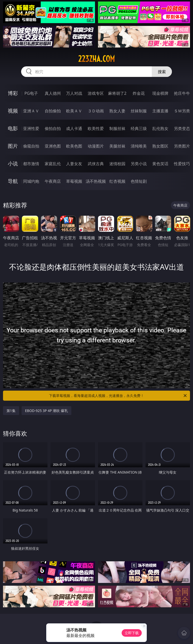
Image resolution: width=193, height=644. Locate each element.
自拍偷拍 (53, 111)
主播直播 (160, 111)
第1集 (11, 411)
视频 (13, 111)
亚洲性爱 (31, 128)
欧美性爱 (96, 128)
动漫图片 (96, 146)
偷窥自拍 (31, 146)
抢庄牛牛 (182, 93)
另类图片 (182, 146)
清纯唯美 (139, 146)
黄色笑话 (160, 164)
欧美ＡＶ (74, 111)
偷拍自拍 (53, 128)
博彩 (13, 93)
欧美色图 (74, 146)
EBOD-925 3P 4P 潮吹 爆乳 (46, 411)
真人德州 (53, 93)
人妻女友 (74, 164)
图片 (13, 146)
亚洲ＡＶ (31, 111)
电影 (13, 128)
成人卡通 (74, 128)
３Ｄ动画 (96, 111)
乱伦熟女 (160, 128)
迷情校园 (117, 164)
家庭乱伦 (53, 164)
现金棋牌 (160, 93)
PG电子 (31, 93)
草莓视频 (74, 181)
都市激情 (31, 164)
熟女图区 (160, 146)
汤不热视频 (96, 181)
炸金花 (139, 93)
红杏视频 (117, 181)
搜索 (162, 72)
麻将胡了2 (117, 93)
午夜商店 (53, 181)
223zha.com (96, 59)
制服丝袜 (117, 128)
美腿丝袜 (117, 146)
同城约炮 (31, 181)
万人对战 (74, 93)
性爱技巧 (182, 164)
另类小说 (139, 164)
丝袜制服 (139, 111)
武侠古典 (96, 164)
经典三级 (139, 128)
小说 (13, 164)
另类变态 (182, 128)
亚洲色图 (53, 146)
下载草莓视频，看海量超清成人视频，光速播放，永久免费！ (118, 396)
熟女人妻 (117, 111)
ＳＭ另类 (182, 111)
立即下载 (132, 633)
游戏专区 (96, 93)
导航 (13, 181)
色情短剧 (139, 181)
